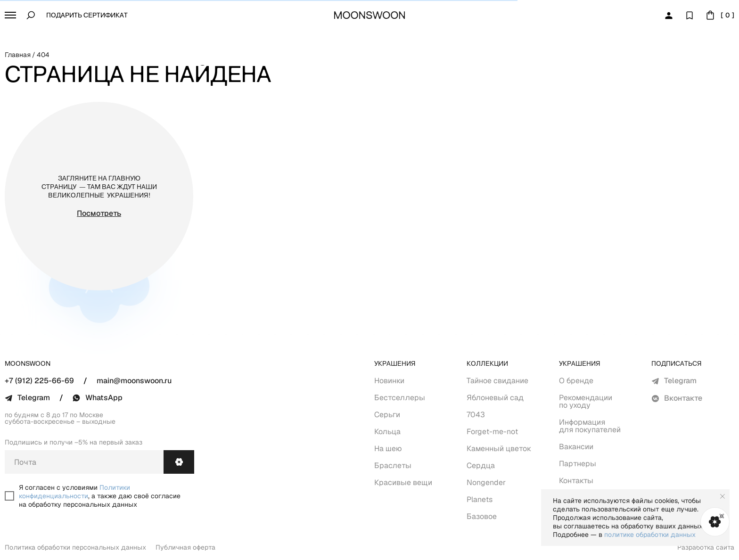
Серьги (387, 415)
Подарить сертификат (87, 16)
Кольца (387, 432)
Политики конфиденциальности (74, 492)
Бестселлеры (400, 398)
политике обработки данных (650, 535)
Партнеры (578, 464)
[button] (10, 15)
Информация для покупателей (590, 426)
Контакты (576, 481)
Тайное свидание (497, 381)
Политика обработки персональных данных (75, 547)
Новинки (389, 381)
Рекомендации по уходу (586, 401)
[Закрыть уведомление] (723, 496)
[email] (84, 462)
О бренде (576, 381)
